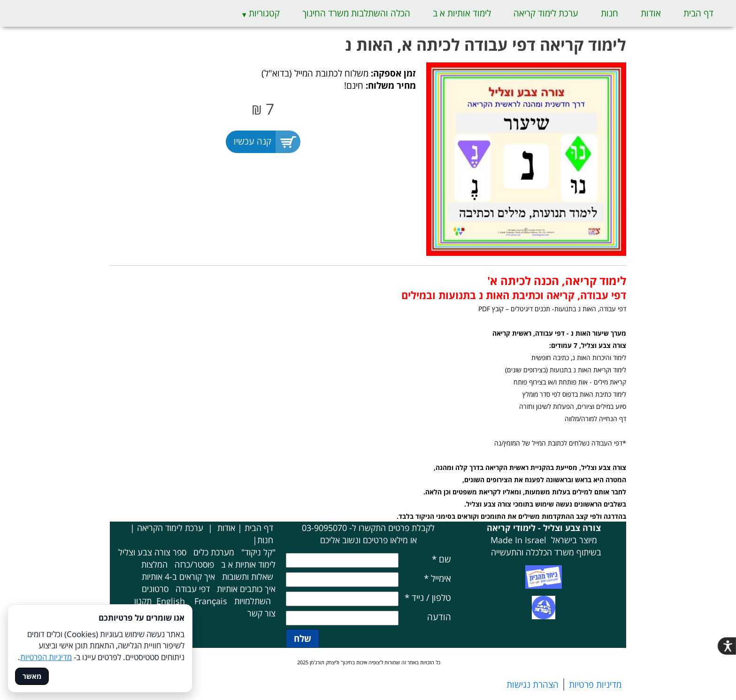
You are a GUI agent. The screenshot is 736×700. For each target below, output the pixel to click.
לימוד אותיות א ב (462, 13)
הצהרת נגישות (533, 685)
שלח (303, 638)
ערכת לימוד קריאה (546, 13)
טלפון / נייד (428, 598)
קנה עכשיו (253, 141)
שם (441, 559)
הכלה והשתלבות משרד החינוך (356, 13)
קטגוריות (264, 13)
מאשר (32, 676)
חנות (609, 13)
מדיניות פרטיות (595, 685)
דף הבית (698, 13)
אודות (651, 13)
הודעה (439, 617)
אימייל (437, 578)
